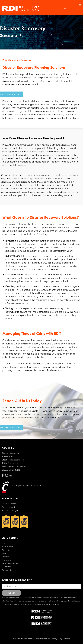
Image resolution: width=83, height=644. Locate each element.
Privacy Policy (57, 639)
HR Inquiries (7, 567)
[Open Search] (65, 9)
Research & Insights (10, 510)
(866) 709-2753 (9, 456)
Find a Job (6, 560)
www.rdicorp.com (11, 453)
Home (4, 543)
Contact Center (9, 504)
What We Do (7, 546)
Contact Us (7, 570)
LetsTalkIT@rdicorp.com (13, 460)
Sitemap (67, 639)
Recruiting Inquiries (10, 563)
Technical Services (10, 507)
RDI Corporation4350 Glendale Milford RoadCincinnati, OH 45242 (14, 466)
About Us (6, 550)
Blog (4, 553)
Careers (5, 557)
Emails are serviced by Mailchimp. (46, 604)
